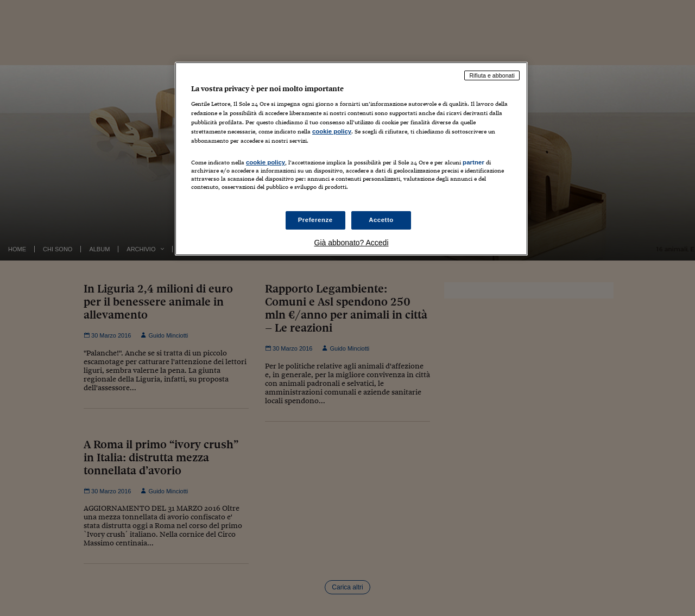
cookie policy (332, 131)
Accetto (381, 220)
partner (473, 162)
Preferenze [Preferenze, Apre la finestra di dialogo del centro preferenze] (315, 220)
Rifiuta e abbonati (492, 75)
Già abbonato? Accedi (352, 243)
